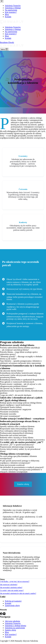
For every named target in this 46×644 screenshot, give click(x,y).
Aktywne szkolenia (12, 621)
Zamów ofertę (10, 630)
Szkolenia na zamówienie (15, 628)
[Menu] (4, 49)
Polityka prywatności (13, 601)
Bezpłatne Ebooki (7, 42)
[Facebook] (1, 614)
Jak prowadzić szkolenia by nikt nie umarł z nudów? (18, 593)
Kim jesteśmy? (11, 34)
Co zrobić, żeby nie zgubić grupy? (12, 590)
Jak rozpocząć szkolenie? (9, 585)
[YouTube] (4, 614)
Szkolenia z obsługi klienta (16, 626)
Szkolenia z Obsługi (13, 29)
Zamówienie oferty (12, 606)
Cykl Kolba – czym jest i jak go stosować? (15, 581)
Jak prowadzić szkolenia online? (11, 587)
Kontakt (8, 38)
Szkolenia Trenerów (13, 27)
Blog (7, 36)
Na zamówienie (11, 32)
